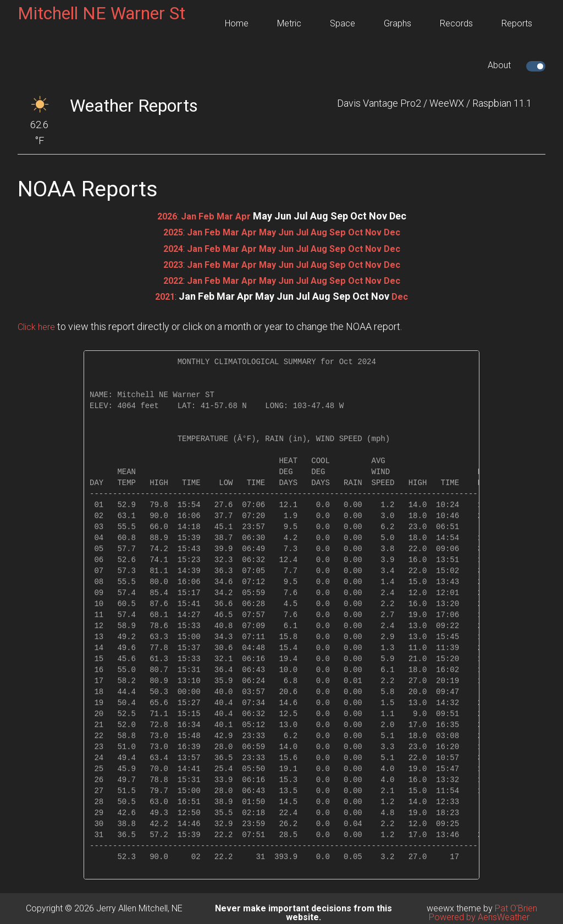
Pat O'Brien (516, 908)
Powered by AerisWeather (479, 917)
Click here (38, 326)
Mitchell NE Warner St (101, 13)
